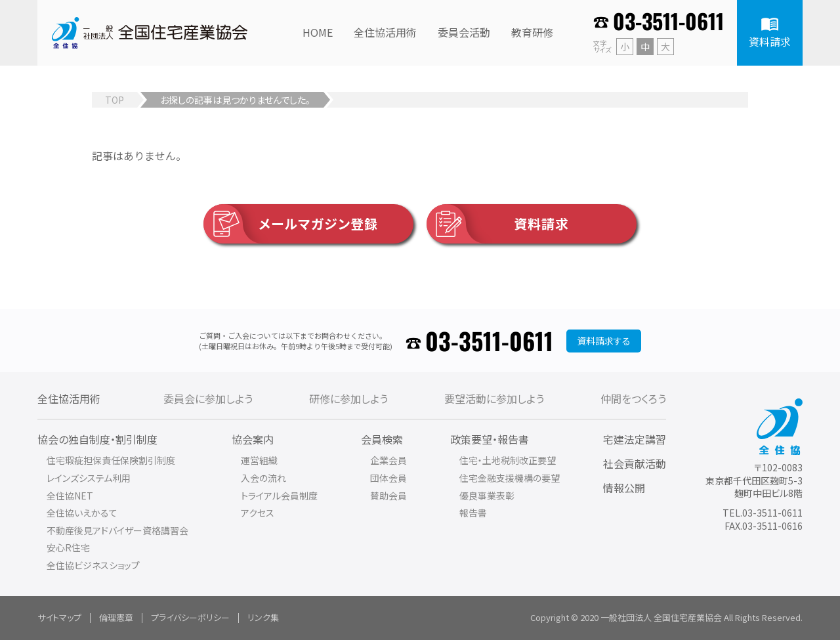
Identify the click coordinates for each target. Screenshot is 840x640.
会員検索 (382, 439)
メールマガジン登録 (291, 224)
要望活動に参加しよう (494, 398)
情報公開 (624, 488)
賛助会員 (388, 496)
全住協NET (70, 496)
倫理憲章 (116, 617)
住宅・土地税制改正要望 (508, 460)
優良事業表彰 (487, 496)
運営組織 (259, 460)
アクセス (258, 513)
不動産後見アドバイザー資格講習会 (117, 530)
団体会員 (388, 478)
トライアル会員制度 (279, 496)
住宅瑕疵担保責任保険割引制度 (111, 460)
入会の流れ (263, 478)
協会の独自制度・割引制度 (97, 439)
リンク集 (263, 617)
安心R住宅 (68, 547)
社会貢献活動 (635, 463)
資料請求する (604, 341)
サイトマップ (59, 617)
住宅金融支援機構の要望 (510, 478)
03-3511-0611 (668, 21)
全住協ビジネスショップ (93, 565)
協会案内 (253, 439)
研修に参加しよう (348, 398)
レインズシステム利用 (89, 478)
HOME (318, 32)
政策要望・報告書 (490, 439)
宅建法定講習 (635, 439)
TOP (115, 100)
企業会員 (388, 460)
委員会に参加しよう (208, 398)
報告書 (473, 513)
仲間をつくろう (633, 398)
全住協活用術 (69, 398)
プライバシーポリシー (190, 617)
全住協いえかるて (82, 513)
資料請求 (498, 224)
